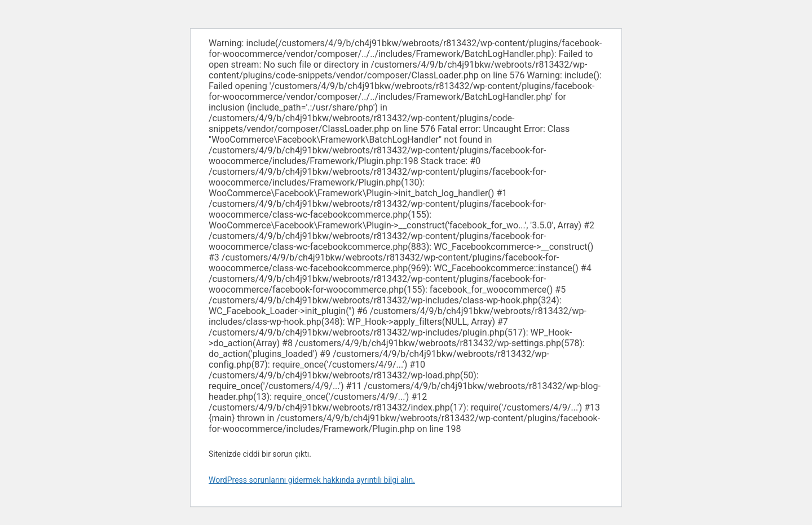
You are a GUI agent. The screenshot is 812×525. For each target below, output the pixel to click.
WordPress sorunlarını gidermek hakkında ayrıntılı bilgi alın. (312, 480)
